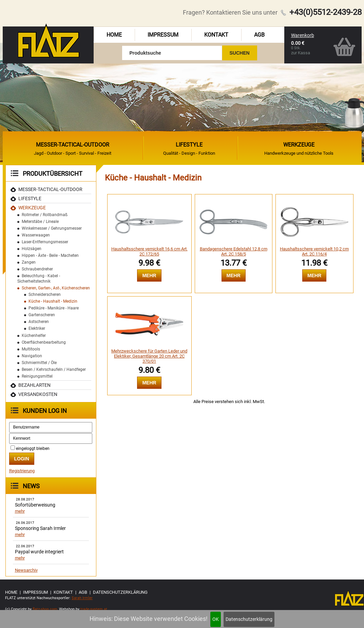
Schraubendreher (37, 269)
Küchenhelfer (34, 336)
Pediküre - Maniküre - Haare (54, 308)
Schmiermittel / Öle (39, 363)
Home (114, 35)
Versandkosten (38, 394)
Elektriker (37, 328)
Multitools (31, 349)
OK (216, 619)
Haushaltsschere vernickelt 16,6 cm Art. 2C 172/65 (149, 251)
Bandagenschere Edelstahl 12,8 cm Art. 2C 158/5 (234, 251)
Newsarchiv (26, 570)
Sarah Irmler (82, 598)
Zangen (29, 262)
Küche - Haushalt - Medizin (53, 301)
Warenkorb (303, 35)
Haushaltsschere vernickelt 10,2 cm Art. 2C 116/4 (314, 251)
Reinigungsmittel (37, 376)
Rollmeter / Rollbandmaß (45, 215)
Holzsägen (32, 249)
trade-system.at (94, 609)
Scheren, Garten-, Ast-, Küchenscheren (56, 288)
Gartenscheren (42, 315)
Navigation (32, 356)
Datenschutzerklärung (249, 619)
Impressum (163, 35)
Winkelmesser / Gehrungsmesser (52, 228)
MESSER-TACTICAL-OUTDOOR (50, 189)
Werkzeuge (32, 208)
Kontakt (216, 35)
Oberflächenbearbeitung (44, 342)
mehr (20, 511)
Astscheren (39, 322)
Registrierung (22, 471)
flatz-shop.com (45, 609)
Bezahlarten (34, 385)
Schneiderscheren (45, 294)
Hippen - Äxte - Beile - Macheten (50, 255)
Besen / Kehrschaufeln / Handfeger (54, 369)
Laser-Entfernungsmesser (45, 242)
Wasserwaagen (36, 235)
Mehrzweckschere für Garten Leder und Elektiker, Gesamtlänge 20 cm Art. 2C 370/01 (149, 356)
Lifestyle (30, 198)
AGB (259, 35)
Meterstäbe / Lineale (40, 222)
